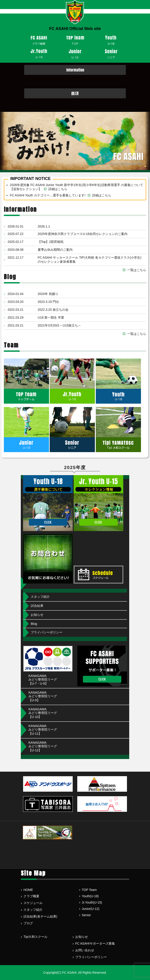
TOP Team (89, 890)
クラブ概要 (31, 896)
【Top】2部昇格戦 (51, 242)
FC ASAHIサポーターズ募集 (95, 943)
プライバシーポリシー (47, 632)
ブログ (28, 923)
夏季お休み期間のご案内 (55, 250)
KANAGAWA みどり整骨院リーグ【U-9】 (43, 696)
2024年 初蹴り (48, 294)
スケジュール (33, 903)
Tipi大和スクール (35, 937)
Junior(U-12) (91, 909)
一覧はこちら (137, 270)
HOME (28, 890)
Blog (34, 624)
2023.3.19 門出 (48, 302)
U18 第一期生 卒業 (51, 317)
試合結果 (37, 606)
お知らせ (37, 615)
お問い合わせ (85, 950)
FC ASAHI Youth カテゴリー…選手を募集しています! (48, 195)
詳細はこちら (58, 189)
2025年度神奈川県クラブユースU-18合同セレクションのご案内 (83, 234)
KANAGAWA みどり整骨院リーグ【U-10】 (43, 713)
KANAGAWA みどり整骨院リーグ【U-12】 (43, 746)
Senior (86, 915)
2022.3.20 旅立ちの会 (53, 310)
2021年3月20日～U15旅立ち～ (59, 325)
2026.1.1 (44, 226)
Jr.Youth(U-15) (92, 902)
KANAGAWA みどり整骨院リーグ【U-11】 (43, 730)
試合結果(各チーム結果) (40, 916)
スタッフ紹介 (40, 597)
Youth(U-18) (90, 896)
